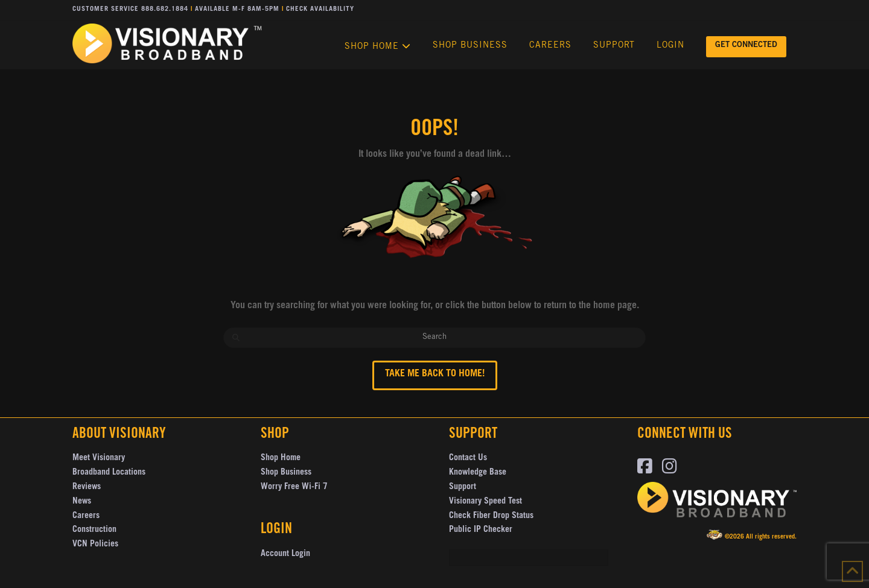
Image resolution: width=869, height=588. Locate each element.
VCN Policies (95, 545)
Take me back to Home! (435, 374)
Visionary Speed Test (485, 502)
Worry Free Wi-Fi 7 (294, 487)
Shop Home (281, 458)
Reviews (87, 487)
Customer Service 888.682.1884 (130, 9)
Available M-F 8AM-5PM (237, 9)
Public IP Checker (481, 530)
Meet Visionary (99, 458)
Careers (86, 516)
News (82, 502)
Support (463, 487)
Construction (94, 530)
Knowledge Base (478, 473)
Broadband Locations (109, 473)
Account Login (285, 554)
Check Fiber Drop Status (491, 516)
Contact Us (468, 458)
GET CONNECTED (746, 46)
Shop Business (286, 473)
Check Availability (320, 9)
